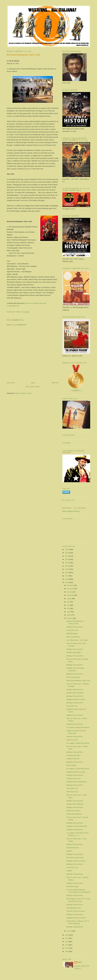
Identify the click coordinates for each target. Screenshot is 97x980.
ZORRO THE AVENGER (75, 804)
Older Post (55, 383)
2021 (67, 563)
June (69, 605)
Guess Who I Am (72, 630)
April (69, 612)
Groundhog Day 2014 (74, 908)
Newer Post (11, 383)
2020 (67, 566)
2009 (67, 951)
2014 (67, 935)
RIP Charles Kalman (73, 677)
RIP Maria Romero (73, 848)
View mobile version (33, 387)
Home (33, 383)
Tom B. (80, 962)
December (71, 585)
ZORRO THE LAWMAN (75, 693)
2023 (67, 556)
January (70, 931)
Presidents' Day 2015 (73, 755)
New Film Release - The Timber (77, 640)
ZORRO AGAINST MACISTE (77, 826)
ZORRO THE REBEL (74, 652)
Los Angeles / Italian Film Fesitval (78, 769)
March (69, 615)
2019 (67, 569)
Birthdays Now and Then (75, 854)
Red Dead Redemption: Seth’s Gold (78, 680)
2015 (67, 582)
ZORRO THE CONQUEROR (76, 782)
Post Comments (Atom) (24, 393)
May (69, 608)
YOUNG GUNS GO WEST (76, 911)
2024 (67, 553)
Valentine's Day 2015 (73, 778)
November (71, 589)
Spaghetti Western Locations (76, 699)
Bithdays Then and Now (74, 844)
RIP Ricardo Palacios (73, 811)
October (70, 592)
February (70, 618)
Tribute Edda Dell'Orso (74, 814)
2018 (67, 573)
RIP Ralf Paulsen (72, 633)
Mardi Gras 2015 (72, 740)
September (71, 595)
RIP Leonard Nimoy (73, 637)
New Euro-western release (75, 858)
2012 (67, 942)
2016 (67, 579)
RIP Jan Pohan (71, 765)
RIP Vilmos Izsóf (72, 792)
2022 (67, 559)
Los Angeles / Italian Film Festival (78, 727)
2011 (67, 945)
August (70, 598)
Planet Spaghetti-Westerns (71, 511)
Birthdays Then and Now (75, 627)
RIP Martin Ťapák (72, 886)
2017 (67, 576)
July (69, 602)
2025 (67, 549)
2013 (67, 938)
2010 (67, 948)
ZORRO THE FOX (73, 759)
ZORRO (69, 851)
